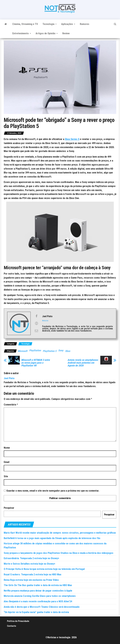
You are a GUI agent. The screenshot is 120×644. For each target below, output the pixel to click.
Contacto (12, 626)
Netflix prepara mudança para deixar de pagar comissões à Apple (38, 591)
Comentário (11, 405)
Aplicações (68, 24)
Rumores (85, 24)
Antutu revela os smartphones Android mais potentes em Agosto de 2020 (83, 363)
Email (7, 462)
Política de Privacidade (18, 621)
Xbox (68, 351)
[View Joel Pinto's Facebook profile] (36, 316)
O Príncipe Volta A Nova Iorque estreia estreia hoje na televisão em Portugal (44, 569)
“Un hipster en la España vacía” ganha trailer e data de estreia (36, 612)
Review (66, 33)
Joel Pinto (9, 378)
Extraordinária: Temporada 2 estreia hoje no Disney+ (31, 558)
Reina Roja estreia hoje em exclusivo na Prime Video (31, 580)
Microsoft (23, 351)
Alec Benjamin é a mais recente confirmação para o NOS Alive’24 (38, 601)
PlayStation (35, 350)
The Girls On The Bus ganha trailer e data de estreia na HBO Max (38, 585)
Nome (7, 448)
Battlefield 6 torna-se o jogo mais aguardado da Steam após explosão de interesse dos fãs (52, 538)
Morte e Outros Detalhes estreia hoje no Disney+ (30, 564)
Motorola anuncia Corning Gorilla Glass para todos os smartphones (40, 596)
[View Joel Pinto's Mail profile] (36, 331)
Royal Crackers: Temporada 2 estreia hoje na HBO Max (32, 574)
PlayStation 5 (50, 351)
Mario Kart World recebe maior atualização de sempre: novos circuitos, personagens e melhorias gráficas (60, 533)
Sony (61, 350)
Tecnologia (50, 24)
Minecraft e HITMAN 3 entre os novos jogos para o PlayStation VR (36, 363)
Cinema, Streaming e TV (25, 24)
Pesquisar (9, 508)
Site (6, 476)
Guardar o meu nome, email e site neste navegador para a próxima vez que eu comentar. (53, 491)
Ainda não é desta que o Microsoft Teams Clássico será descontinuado (42, 607)
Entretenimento (22, 33)
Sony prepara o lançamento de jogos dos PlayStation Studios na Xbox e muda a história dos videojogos (59, 553)
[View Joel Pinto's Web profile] (36, 323)
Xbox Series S (72, 139)
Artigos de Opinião (47, 33)
